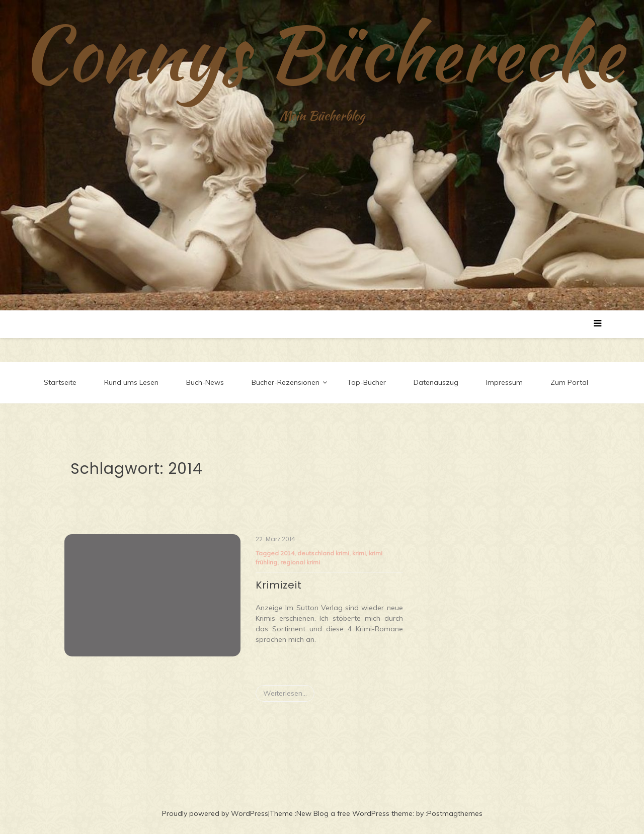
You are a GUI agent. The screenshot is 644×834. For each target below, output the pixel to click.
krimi (359, 553)
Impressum (504, 382)
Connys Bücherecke (322, 53)
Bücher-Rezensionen (286, 382)
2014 (287, 553)
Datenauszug (436, 382)
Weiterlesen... (285, 693)
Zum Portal (569, 382)
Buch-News (205, 382)
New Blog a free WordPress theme (354, 813)
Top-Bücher (367, 382)
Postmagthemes (455, 813)
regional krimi (300, 562)
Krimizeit (279, 585)
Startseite (60, 382)
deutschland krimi (323, 553)
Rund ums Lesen (131, 382)
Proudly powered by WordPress (215, 813)
